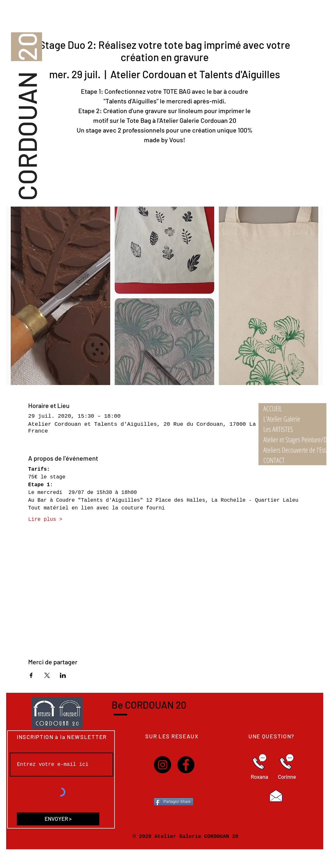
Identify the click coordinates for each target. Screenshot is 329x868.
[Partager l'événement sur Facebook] (31, 675)
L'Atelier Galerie (282, 419)
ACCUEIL (273, 408)
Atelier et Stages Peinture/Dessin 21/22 (295, 439)
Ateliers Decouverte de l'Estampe (295, 450)
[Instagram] (163, 765)
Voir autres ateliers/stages (165, 176)
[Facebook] (186, 765)
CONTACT (274, 460)
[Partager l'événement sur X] (47, 675)
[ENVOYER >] (58, 819)
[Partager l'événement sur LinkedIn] (63, 675)
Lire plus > (45, 520)
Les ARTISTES (278, 429)
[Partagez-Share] (174, 802)
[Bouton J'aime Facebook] (174, 788)
